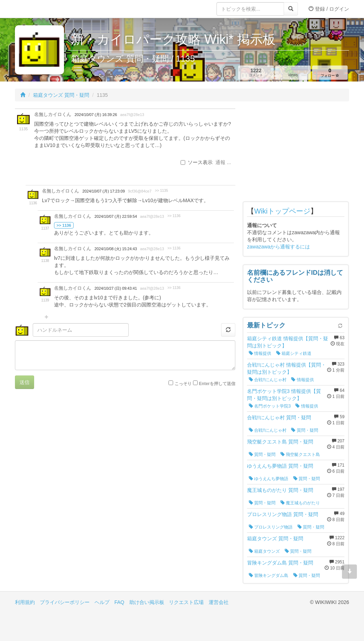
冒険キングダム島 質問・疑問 (280, 563)
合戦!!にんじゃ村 (268, 380)
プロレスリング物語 (271, 527)
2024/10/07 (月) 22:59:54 (116, 216)
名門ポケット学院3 (270, 406)
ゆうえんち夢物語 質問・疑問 (280, 466)
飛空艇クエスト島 (300, 455)
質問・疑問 (304, 430)
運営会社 (219, 602)
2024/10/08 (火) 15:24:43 (116, 249)
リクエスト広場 (186, 602)
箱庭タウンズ (264, 551)
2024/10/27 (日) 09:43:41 (116, 288)
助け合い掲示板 (147, 602)
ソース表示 (197, 162)
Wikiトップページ (282, 211)
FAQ (119, 602)
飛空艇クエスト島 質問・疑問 (280, 442)
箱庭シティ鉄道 (294, 353)
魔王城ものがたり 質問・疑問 (280, 490)
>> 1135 (162, 191)
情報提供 (260, 353)
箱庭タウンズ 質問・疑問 (61, 95)
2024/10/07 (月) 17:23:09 (104, 191)
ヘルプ (102, 602)
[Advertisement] (296, 153)
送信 (25, 382)
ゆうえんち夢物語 (269, 479)
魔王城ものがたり (300, 503)
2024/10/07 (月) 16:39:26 (96, 115)
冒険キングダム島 (269, 576)
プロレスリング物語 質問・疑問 (283, 514)
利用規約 (25, 602)
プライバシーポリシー (65, 602)
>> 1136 (174, 216)
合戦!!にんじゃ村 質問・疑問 (279, 417)
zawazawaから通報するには (279, 247)
